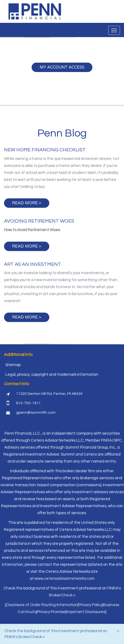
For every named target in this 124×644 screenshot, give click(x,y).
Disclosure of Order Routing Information (42, 605)
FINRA (106, 440)
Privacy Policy (90, 605)
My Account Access (62, 67)
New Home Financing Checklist (45, 150)
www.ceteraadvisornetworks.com (65, 579)
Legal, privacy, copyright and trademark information (52, 375)
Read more (25, 203)
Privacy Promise (51, 612)
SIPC (118, 440)
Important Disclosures (86, 612)
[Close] (118, 631)
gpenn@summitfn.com (36, 413)
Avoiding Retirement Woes (39, 221)
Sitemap (13, 365)
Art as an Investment (33, 264)
